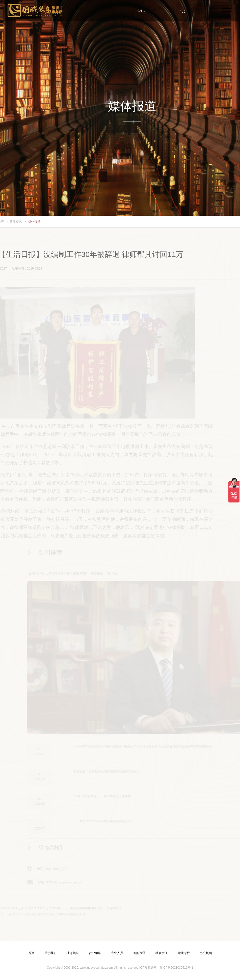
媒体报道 (29, 222)
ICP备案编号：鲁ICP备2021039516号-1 (166, 968)
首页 (31, 953)
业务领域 (73, 953)
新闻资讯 (10, 222)
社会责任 (162, 953)
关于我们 (50, 953)
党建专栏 (184, 953)
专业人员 (117, 953)
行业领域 (95, 953)
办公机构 (206, 953)
